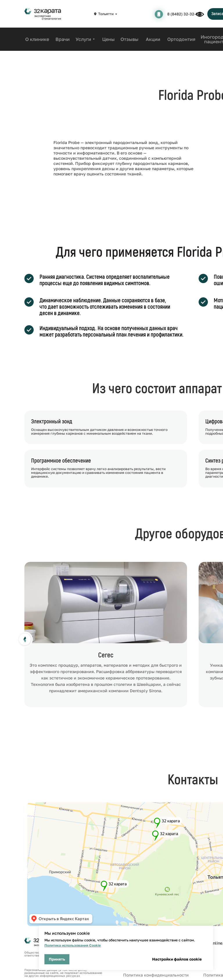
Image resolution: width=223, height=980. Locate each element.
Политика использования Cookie (73, 945)
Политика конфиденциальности (156, 975)
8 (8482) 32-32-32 (184, 14)
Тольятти (106, 14)
